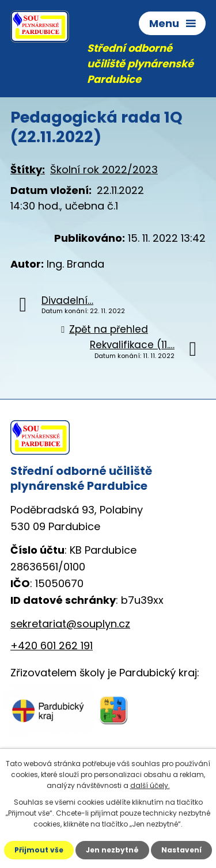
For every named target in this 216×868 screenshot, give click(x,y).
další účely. (150, 785)
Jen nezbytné (112, 850)
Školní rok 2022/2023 (104, 170)
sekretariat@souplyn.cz (70, 624)
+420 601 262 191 (52, 646)
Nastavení (181, 850)
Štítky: (28, 170)
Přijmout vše (39, 850)
